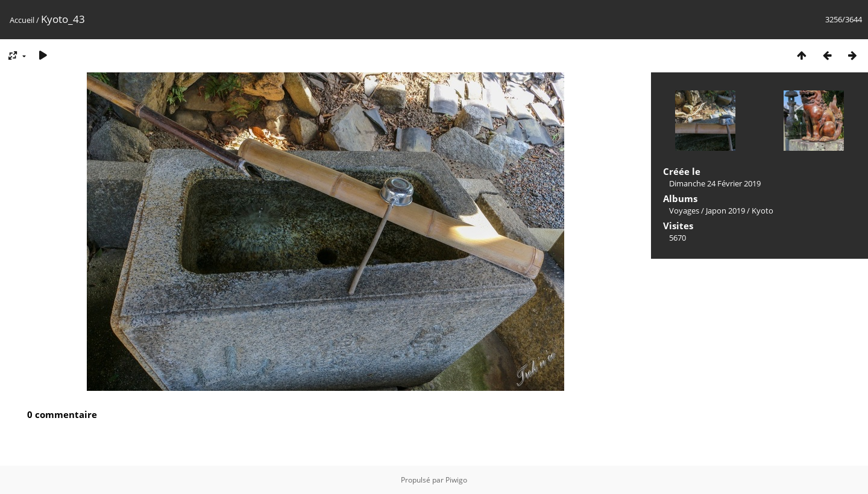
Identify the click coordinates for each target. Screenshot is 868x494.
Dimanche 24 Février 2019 (715, 183)
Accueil (22, 20)
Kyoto (763, 211)
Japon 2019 (725, 211)
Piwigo (456, 480)
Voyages (684, 211)
